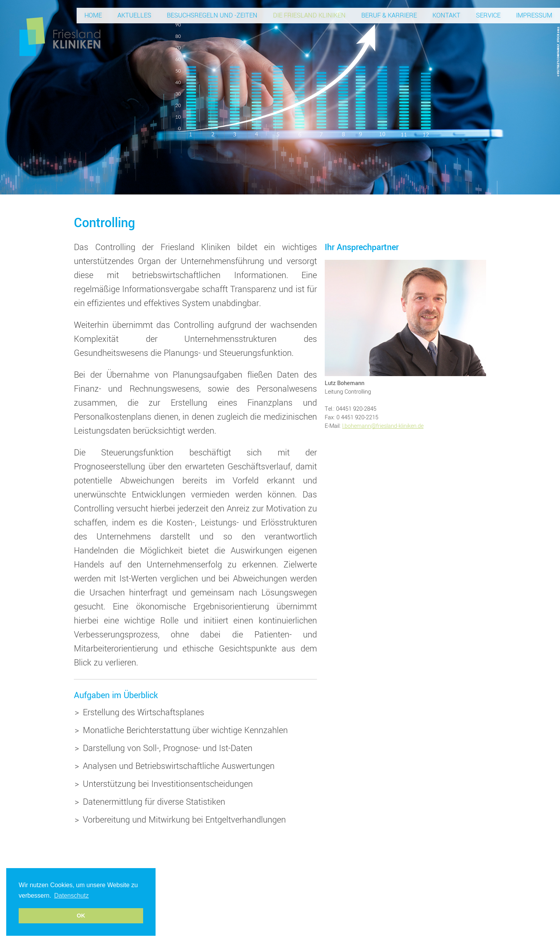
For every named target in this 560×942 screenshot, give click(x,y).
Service (488, 15)
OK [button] (81, 916)
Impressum (534, 15)
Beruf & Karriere (389, 15)
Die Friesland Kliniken (309, 15)
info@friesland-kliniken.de (392, 902)
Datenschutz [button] (71, 896)
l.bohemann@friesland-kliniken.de (383, 426)
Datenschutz (443, 902)
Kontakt (446, 15)
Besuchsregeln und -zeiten (212, 15)
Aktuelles (134, 15)
